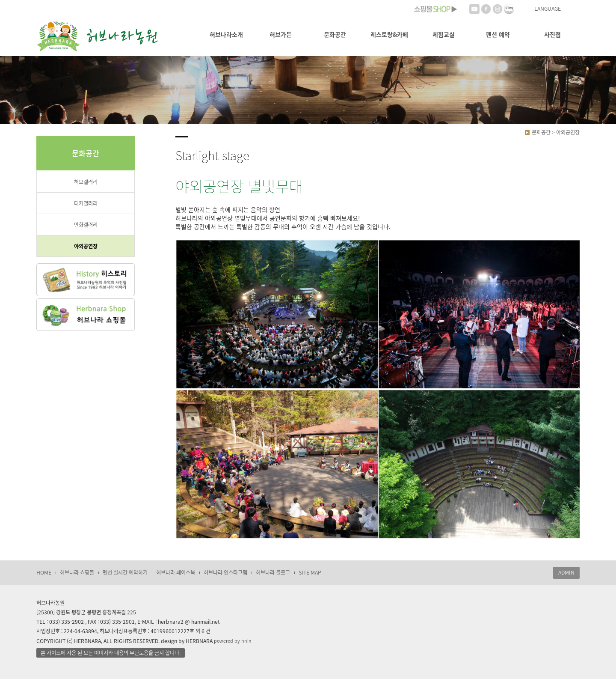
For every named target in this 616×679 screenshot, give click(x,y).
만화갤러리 (86, 225)
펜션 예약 (498, 34)
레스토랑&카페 (389, 34)
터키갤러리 (86, 203)
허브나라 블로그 (273, 572)
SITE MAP (310, 572)
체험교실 (444, 34)
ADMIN (566, 572)
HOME (44, 572)
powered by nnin (233, 641)
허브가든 (281, 34)
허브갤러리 (86, 182)
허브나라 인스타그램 (225, 572)
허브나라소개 (226, 34)
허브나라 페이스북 (176, 572)
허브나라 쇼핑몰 (77, 572)
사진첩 (552, 34)
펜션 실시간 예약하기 (125, 572)
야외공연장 (86, 246)
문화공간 (335, 34)
